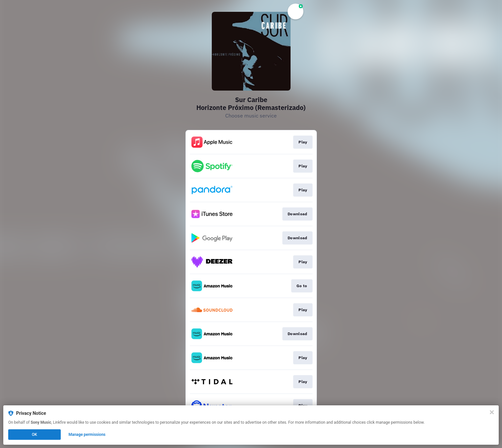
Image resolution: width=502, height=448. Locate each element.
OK (34, 435)
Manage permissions (87, 435)
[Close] (492, 412)
